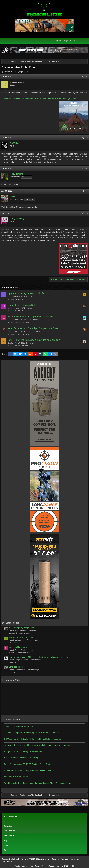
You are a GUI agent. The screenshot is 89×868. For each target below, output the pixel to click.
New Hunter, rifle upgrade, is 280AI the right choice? (34, 340)
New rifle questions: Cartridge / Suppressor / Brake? (34, 328)
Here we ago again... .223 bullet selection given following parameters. (39, 657)
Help (5, 841)
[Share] (83, 77)
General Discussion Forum (20, 633)
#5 (87, 213)
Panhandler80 (13, 331)
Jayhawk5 (12, 296)
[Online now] (7, 179)
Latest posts (12, 623)
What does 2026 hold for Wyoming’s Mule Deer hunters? (29, 770)
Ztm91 (10, 343)
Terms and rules (10, 831)
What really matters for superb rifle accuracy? (30, 317)
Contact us (8, 826)
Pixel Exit (64, 859)
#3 (87, 169)
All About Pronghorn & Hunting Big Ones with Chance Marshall (32, 733)
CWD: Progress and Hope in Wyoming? (22, 758)
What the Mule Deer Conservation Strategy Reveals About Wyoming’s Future (38, 783)
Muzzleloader (14, 643)
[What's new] (80, 41)
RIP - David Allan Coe (18, 647)
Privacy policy (9, 836)
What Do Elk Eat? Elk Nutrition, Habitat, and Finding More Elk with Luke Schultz (39, 745)
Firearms (33, 296)
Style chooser (10, 816)
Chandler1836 (13, 319)
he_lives (11, 308)
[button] (75, 41)
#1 (87, 77)
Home (6, 845)
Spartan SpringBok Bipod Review (19, 726)
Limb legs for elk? (16, 667)
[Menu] (4, 41)
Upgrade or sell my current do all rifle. (26, 293)
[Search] (86, 41)
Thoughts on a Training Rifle (22, 305)
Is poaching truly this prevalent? (23, 628)
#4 (87, 191)
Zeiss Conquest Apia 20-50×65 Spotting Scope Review (28, 764)
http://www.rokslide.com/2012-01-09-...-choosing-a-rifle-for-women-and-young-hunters (39, 98)
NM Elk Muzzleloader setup (21, 638)
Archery (12, 672)
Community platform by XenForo (26, 859)
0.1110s (52, 866)
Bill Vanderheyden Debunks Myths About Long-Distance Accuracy (33, 739)
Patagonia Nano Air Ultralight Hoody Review (24, 752)
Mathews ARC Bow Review (16, 777)
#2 (87, 138)
